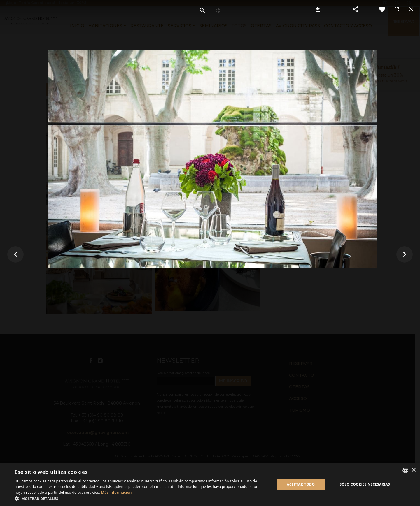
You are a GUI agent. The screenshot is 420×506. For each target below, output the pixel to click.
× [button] (413, 470)
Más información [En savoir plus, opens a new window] (116, 492)
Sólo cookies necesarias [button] (365, 484)
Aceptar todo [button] (301, 484)
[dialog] (210, 485)
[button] (141, 499)
